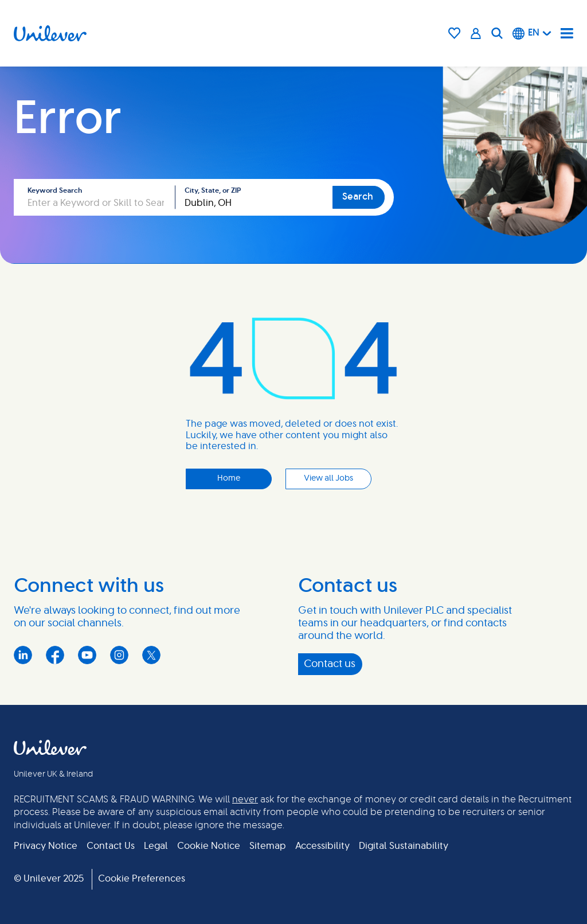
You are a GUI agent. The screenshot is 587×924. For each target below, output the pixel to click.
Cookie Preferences (142, 879)
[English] (532, 33)
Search (358, 197)
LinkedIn (23, 655)
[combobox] (254, 197)
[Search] (497, 33)
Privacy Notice (46, 846)
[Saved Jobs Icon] (455, 33)
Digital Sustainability (404, 846)
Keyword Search (55, 190)
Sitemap (268, 846)
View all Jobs (328, 478)
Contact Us (111, 846)
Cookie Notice (209, 846)
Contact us (330, 664)
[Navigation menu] (567, 33)
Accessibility (322, 846)
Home (229, 478)
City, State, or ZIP (213, 190)
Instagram (119, 655)
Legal (156, 846)
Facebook (55, 655)
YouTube (87, 655)
